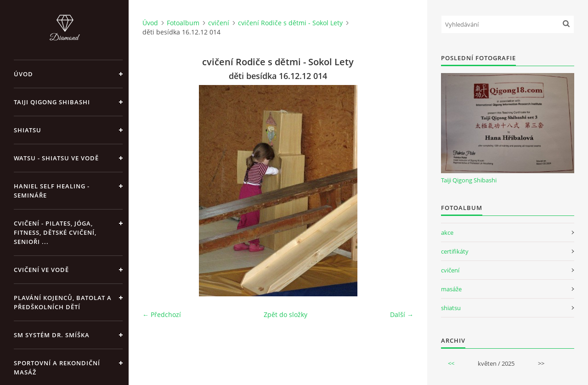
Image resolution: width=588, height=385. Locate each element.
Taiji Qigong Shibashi (52, 102)
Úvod (23, 74)
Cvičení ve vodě (41, 270)
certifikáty (455, 251)
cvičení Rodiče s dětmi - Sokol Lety (290, 23)
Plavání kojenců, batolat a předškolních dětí (63, 302)
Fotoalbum (183, 23)
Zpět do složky (286, 314)
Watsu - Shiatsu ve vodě (56, 158)
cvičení (219, 23)
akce (447, 232)
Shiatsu (28, 130)
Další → (402, 314)
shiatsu (451, 308)
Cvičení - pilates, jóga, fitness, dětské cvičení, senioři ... (55, 232)
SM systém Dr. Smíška (52, 335)
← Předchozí (162, 314)
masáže (451, 289)
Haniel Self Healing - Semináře (52, 191)
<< (451, 363)
